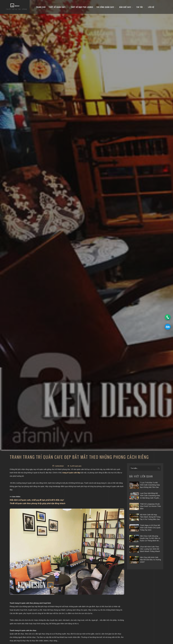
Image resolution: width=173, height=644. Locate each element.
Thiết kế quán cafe (58, 7)
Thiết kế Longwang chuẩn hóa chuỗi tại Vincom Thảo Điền (150, 506)
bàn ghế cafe (126, 7)
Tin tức (141, 7)
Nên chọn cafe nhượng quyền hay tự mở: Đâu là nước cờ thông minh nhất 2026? (150, 539)
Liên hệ (151, 7)
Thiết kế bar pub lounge (82, 7)
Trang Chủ (41, 7)
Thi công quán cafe (106, 7)
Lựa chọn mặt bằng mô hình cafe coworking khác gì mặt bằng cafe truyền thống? (150, 496)
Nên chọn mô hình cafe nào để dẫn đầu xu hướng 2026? (150, 560)
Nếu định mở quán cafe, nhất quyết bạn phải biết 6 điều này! (37, 500)
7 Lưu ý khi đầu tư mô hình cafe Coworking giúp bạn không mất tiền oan (150, 485)
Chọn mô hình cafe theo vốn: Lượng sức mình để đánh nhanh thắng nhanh (150, 549)
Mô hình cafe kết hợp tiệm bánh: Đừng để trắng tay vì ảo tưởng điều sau (150, 517)
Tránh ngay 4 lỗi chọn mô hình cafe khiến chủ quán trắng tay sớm (150, 528)
